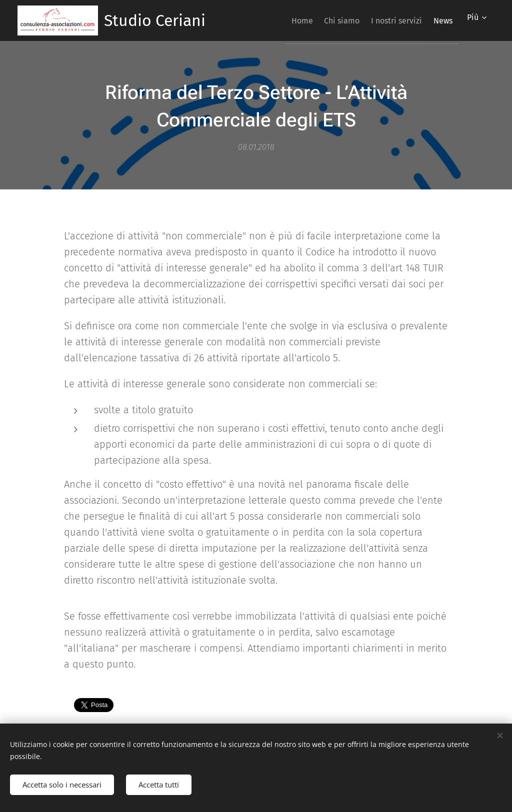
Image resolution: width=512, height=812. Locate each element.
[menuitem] (279, 20)
